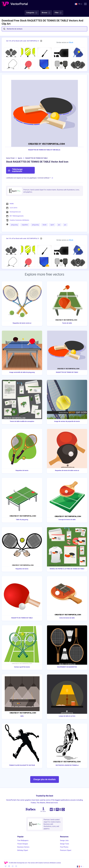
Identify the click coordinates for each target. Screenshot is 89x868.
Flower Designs (23, 844)
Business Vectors (23, 847)
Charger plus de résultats (44, 779)
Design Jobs (64, 840)
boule (45, 225)
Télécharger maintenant (15, 170)
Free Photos (64, 847)
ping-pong (14, 225)
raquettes (25, 225)
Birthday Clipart (23, 850)
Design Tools (65, 844)
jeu (59, 225)
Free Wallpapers (23, 840)
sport (52, 225)
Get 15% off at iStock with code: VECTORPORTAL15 (23, 41)
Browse (46, 13)
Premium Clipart (66, 850)
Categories (32, 13)
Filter (58, 13)
